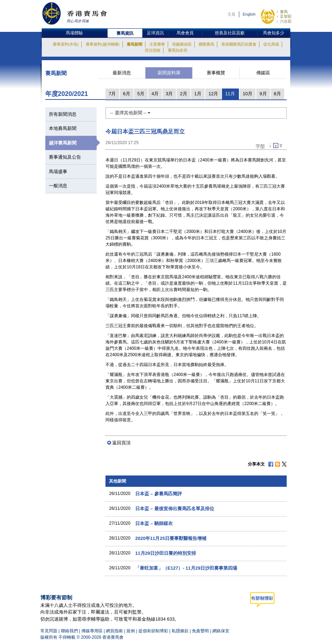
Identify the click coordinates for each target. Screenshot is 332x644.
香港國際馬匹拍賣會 (239, 44)
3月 (169, 94)
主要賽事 (157, 44)
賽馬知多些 (178, 50)
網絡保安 (221, 631)
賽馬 (284, 12)
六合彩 (286, 21)
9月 (263, 94)
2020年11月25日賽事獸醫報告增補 (171, 538)
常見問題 (49, 631)
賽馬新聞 (134, 44)
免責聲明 (200, 631)
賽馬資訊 (125, 33)
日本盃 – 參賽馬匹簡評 (158, 494)
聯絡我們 (69, 631)
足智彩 (286, 16)
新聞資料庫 (169, 73)
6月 (127, 94)
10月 (248, 94)
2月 (183, 94)
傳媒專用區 (92, 631)
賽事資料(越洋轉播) (102, 44)
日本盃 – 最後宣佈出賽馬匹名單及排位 (174, 509)
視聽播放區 (182, 44)
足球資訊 (155, 33)
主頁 (231, 14)
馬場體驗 (74, 33)
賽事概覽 (216, 73)
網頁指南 (114, 631)
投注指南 (153, 50)
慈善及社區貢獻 (230, 33)
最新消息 (122, 73)
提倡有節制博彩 (153, 631)
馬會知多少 (274, 33)
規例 (131, 631)
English (249, 14)
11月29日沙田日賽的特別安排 (166, 553)
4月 (155, 94)
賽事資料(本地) (66, 44)
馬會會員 (185, 33)
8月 (277, 94)
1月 (198, 94)
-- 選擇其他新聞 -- (130, 113)
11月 (230, 94)
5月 (141, 94)
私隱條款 (180, 631)
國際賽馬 (206, 44)
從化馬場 (271, 44)
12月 (213, 94)
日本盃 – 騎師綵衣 (154, 523)
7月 (112, 94)
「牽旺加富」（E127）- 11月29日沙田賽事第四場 (186, 568)
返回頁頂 (121, 443)
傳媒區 (263, 73)
